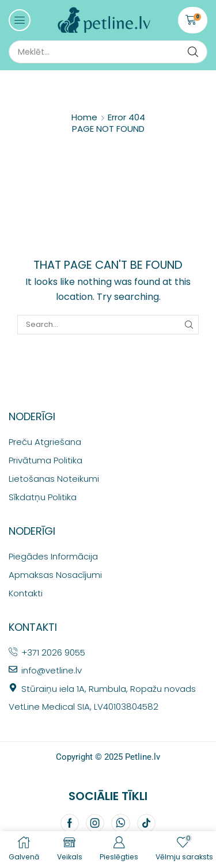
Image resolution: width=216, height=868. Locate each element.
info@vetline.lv (52, 670)
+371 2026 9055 (53, 652)
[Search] (193, 52)
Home (84, 117)
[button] (20, 20)
